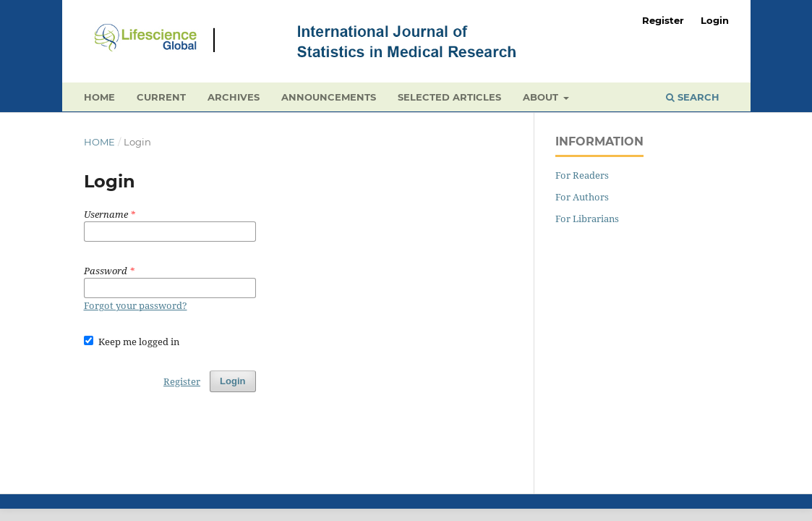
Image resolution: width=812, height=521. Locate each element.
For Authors (582, 197)
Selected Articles (449, 97)
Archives (234, 97)
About (542, 97)
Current (161, 97)
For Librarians (587, 219)
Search (693, 97)
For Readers (582, 175)
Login (715, 20)
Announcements (329, 97)
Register (663, 20)
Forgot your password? (136, 305)
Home (99, 97)
